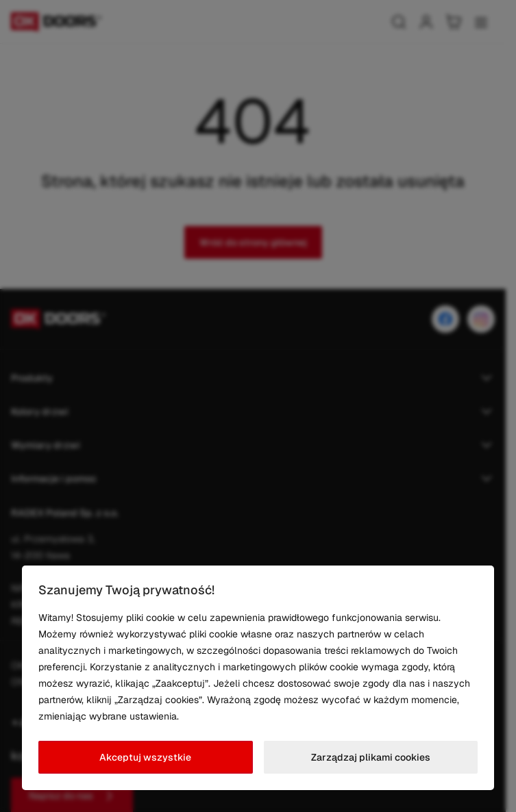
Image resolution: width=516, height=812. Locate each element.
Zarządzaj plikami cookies (371, 757)
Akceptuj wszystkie (145, 757)
